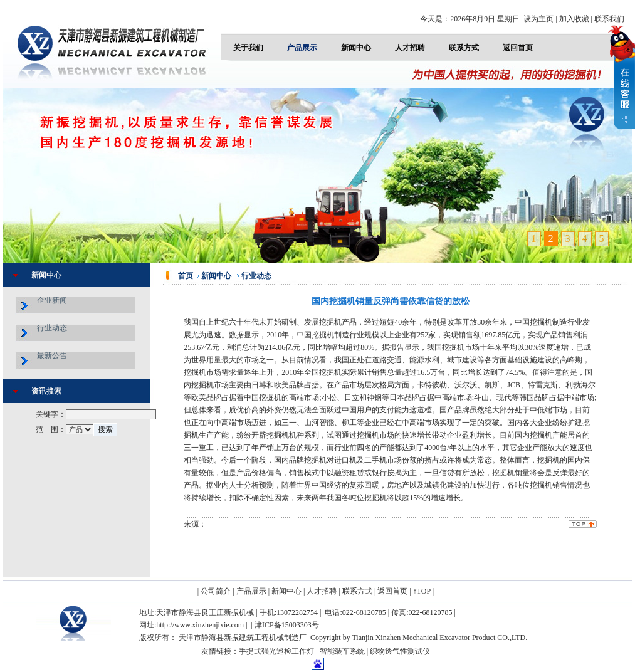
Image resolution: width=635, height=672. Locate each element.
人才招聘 (410, 48)
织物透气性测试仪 (400, 651)
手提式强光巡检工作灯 (276, 651)
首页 (186, 276)
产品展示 (302, 48)
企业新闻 (52, 300)
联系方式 (464, 48)
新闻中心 (356, 48)
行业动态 (52, 328)
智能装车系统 (342, 651)
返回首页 (518, 48)
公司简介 (216, 591)
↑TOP (422, 591)
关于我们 (248, 48)
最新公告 (52, 355)
